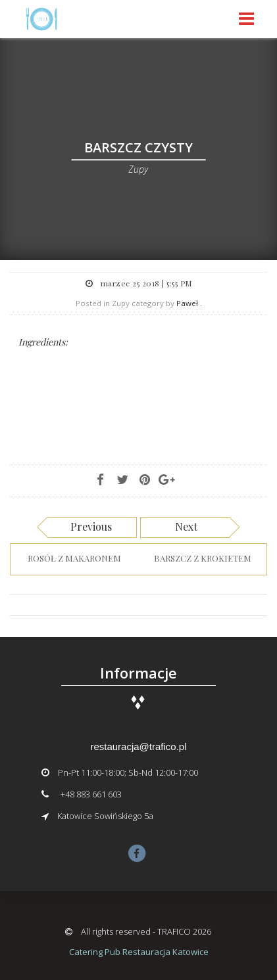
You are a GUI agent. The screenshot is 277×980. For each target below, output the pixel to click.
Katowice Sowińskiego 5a (105, 816)
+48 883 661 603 (91, 794)
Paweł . (189, 303)
